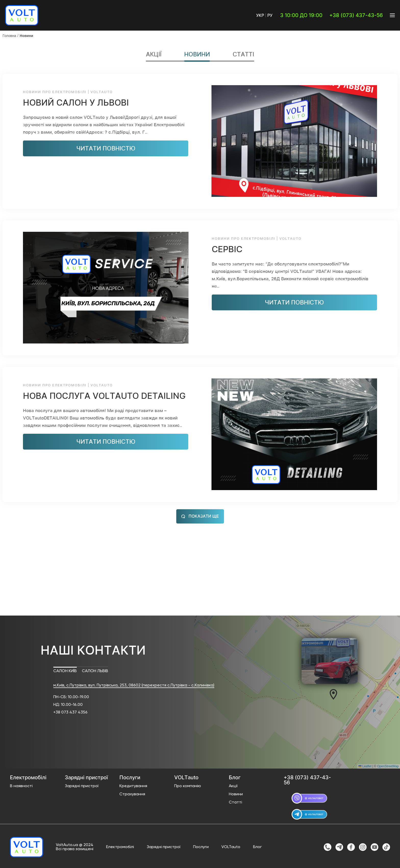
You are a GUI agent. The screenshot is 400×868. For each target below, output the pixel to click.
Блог (257, 847)
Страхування (132, 795)
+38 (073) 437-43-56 (356, 15)
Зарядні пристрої (82, 786)
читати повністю (106, 148)
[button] (333, 695)
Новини (26, 36)
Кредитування (133, 786)
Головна (9, 36)
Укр (260, 15)
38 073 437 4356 (72, 713)
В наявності (21, 786)
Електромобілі (120, 847)
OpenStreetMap (388, 767)
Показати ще (200, 516)
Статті (243, 55)
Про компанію (188, 786)
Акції (154, 55)
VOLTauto (231, 847)
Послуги (201, 847)
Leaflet (365, 767)
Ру (270, 15)
